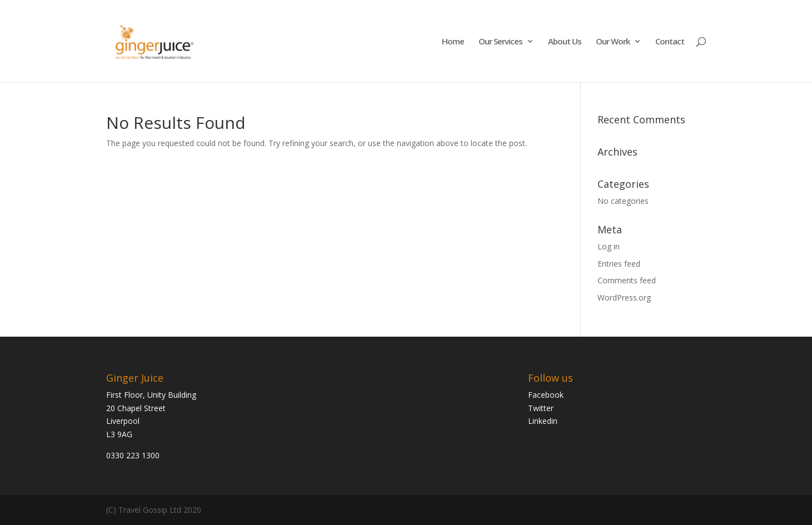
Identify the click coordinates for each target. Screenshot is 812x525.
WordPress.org (624, 297)
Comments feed (627, 280)
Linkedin (543, 421)
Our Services (500, 42)
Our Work (613, 42)
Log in (609, 246)
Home (453, 42)
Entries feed (619, 264)
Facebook (546, 395)
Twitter (541, 408)
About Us (565, 42)
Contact (670, 42)
